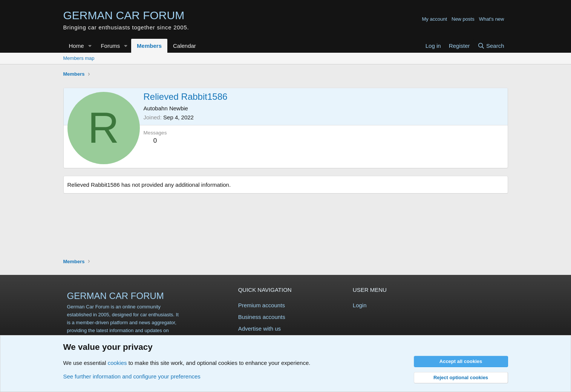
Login (360, 305)
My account (435, 19)
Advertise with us (259, 329)
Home (77, 46)
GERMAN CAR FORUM (116, 296)
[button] (90, 46)
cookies (117, 363)
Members (149, 46)
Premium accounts (262, 305)
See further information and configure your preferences (132, 376)
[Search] (491, 46)
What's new (492, 19)
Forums (110, 46)
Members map (79, 58)
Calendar (184, 46)
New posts (463, 19)
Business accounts (262, 317)
